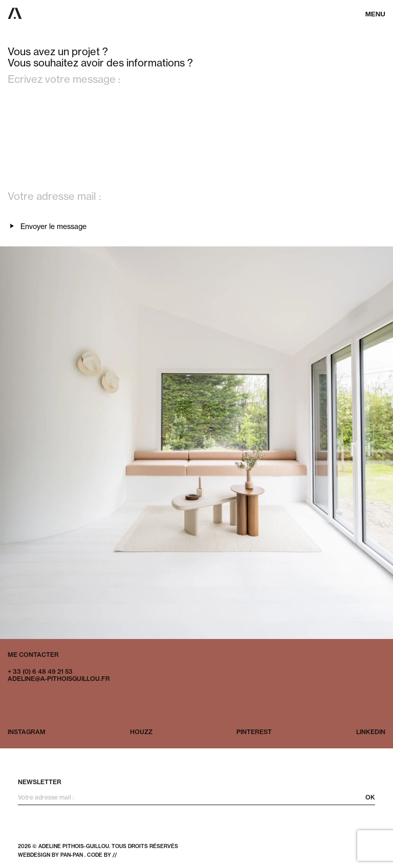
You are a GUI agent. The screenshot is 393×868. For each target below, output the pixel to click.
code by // (102, 855)
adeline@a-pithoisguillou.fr (59, 679)
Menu (375, 14)
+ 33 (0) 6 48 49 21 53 (40, 672)
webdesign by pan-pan (50, 855)
